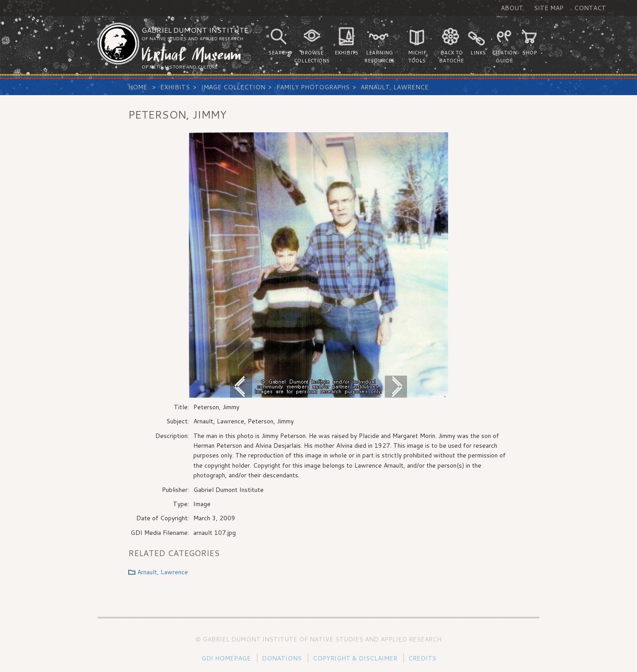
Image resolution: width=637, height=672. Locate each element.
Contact (590, 8)
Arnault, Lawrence (395, 87)
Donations (282, 658)
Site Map (549, 8)
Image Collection (233, 87)
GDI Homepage (226, 658)
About (512, 8)
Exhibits (175, 87)
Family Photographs (313, 87)
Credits (422, 658)
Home (138, 87)
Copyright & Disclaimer (355, 658)
